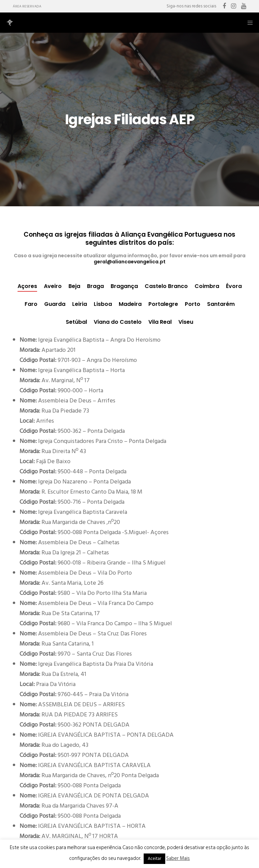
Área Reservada (27, 6)
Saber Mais (178, 858)
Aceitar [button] (154, 859)
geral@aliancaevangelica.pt (130, 262)
